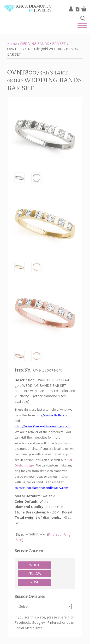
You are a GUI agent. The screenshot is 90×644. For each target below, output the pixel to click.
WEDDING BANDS (34, 44)
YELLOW (35, 573)
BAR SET (59, 44)
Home (12, 44)
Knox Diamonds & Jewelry (28, 12)
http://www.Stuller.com (53, 415)
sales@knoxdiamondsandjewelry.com (41, 488)
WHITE (35, 565)
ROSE (35, 582)
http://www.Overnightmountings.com (42, 426)
